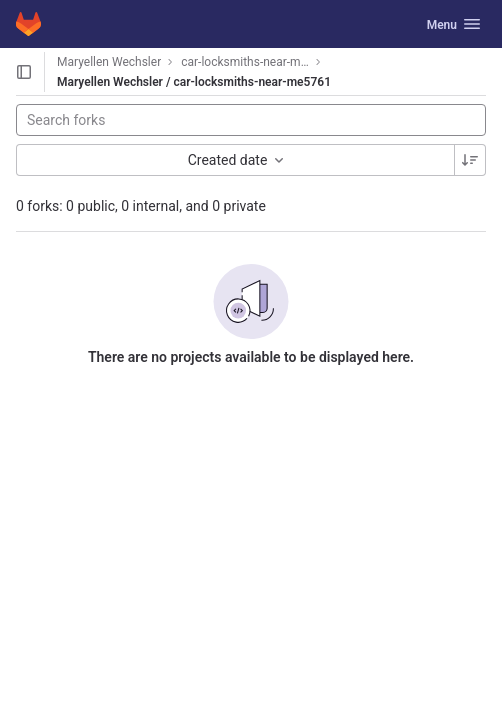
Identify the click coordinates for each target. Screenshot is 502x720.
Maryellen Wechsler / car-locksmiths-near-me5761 (194, 82)
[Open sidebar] (24, 72)
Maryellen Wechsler (109, 62)
